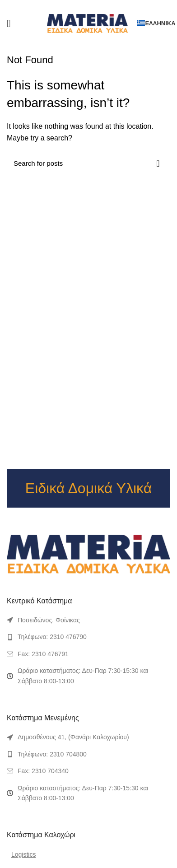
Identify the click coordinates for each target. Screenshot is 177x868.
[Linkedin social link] (96, 6)
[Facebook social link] (73, 6)
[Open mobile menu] (9, 23)
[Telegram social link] (104, 6)
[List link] (88, 620)
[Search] (88, 163)
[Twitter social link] (81, 6)
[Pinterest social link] (88, 6)
